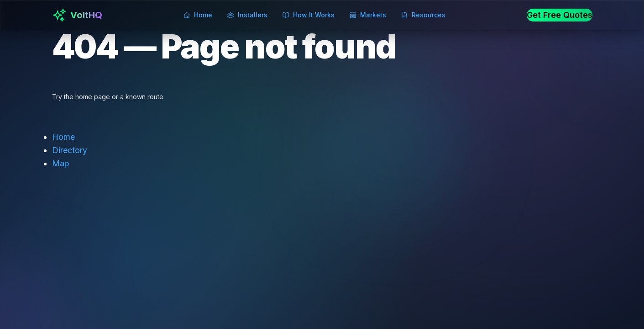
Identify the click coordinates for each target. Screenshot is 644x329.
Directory (70, 150)
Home (63, 137)
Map (61, 163)
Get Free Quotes (560, 15)
